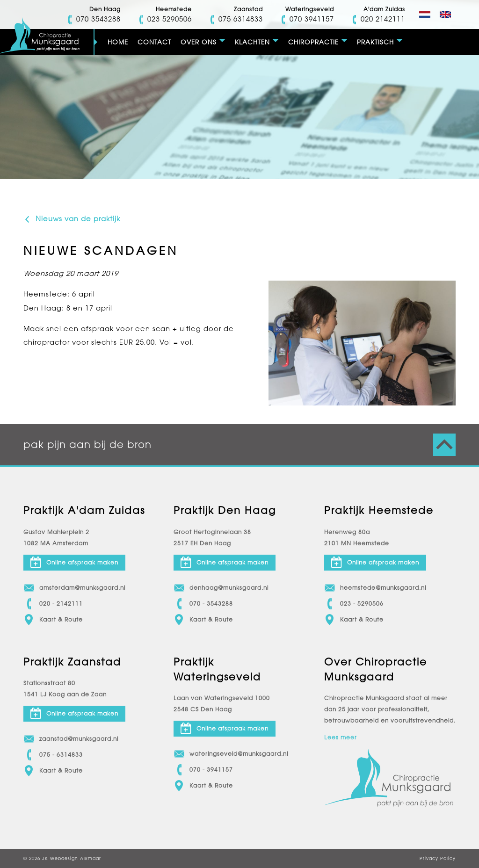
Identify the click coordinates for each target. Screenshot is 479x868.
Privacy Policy (438, 858)
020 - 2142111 (53, 604)
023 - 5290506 (354, 604)
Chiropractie (313, 42)
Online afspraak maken (74, 562)
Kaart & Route (53, 620)
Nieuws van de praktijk (72, 219)
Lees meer (341, 738)
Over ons (199, 42)
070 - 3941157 (203, 770)
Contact (154, 42)
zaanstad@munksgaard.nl (71, 739)
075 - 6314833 (53, 755)
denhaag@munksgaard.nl (221, 588)
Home (118, 42)
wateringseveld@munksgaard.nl (231, 754)
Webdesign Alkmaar (76, 858)
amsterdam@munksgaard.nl (74, 588)
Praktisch (375, 42)
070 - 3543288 (203, 604)
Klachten (252, 42)
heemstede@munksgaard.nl (375, 588)
